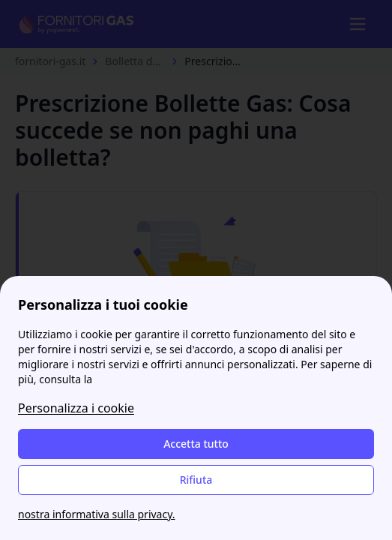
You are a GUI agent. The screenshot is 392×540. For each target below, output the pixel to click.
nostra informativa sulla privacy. (97, 514)
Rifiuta (196, 480)
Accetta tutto (196, 444)
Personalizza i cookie (76, 408)
